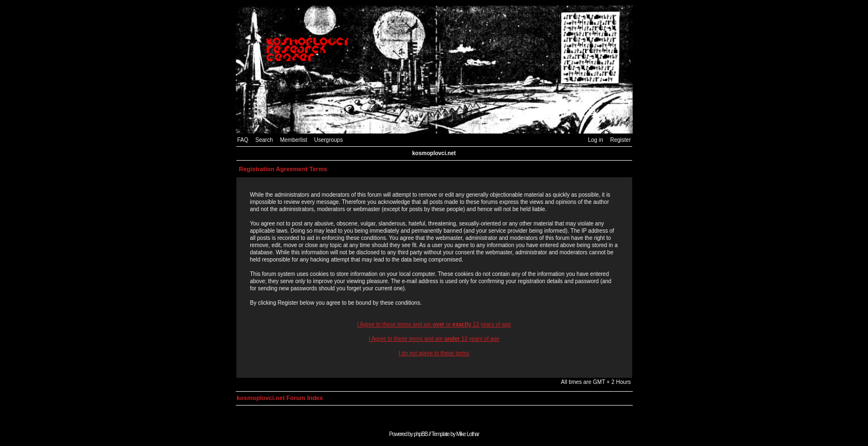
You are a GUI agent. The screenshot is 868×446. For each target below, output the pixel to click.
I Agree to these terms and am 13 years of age (434, 339)
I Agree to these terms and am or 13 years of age (434, 324)
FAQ (243, 140)
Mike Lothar (467, 434)
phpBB (420, 434)
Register (620, 140)
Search (264, 140)
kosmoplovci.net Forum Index (280, 398)
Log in (595, 140)
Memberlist (294, 140)
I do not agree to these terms (434, 353)
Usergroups (328, 140)
